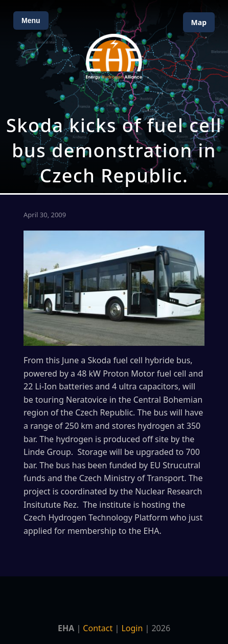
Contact (98, 628)
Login (132, 628)
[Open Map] (114, 97)
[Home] (114, 57)
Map (199, 22)
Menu (31, 20)
